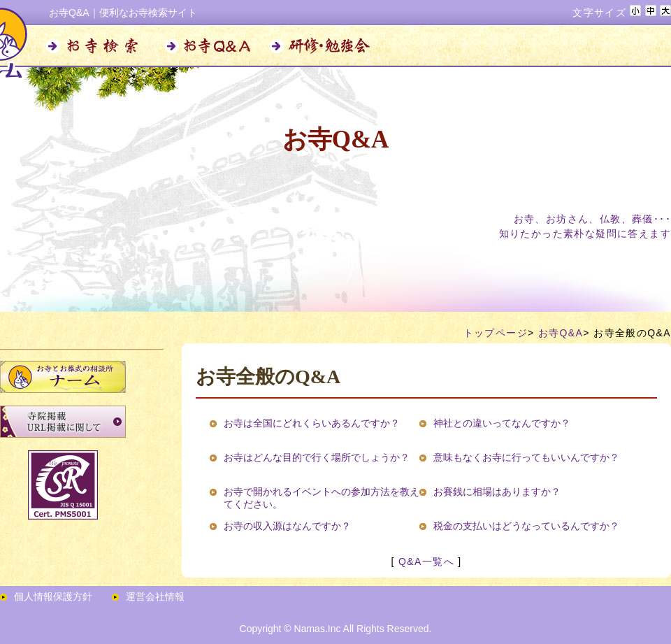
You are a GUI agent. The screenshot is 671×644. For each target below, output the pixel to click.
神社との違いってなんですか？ (502, 423)
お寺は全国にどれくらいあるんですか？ (312, 423)
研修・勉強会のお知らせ (322, 46)
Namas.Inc (318, 629)
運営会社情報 (155, 596)
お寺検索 (98, 46)
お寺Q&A (210, 46)
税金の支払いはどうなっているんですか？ (526, 526)
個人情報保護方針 (53, 596)
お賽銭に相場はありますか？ (497, 492)
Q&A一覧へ (426, 561)
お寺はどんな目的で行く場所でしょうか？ (317, 457)
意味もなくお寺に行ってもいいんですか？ (526, 457)
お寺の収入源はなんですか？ (287, 526)
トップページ (496, 333)
